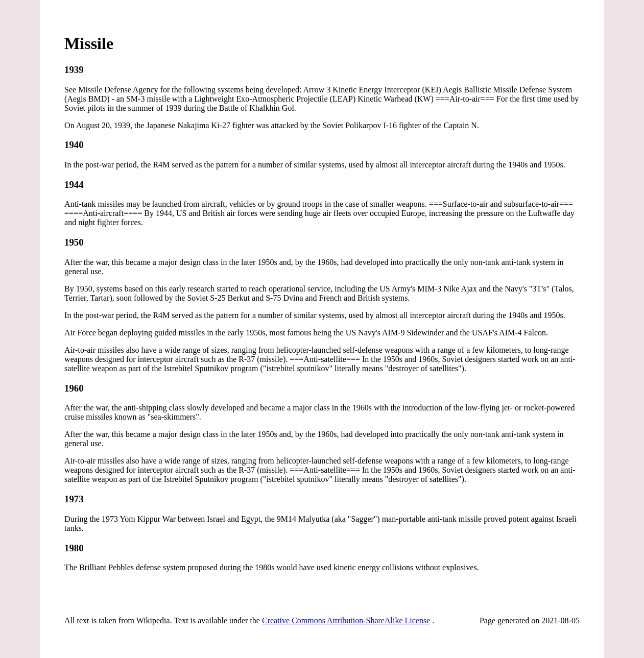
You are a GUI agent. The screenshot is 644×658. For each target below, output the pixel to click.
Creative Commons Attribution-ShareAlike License (346, 620)
